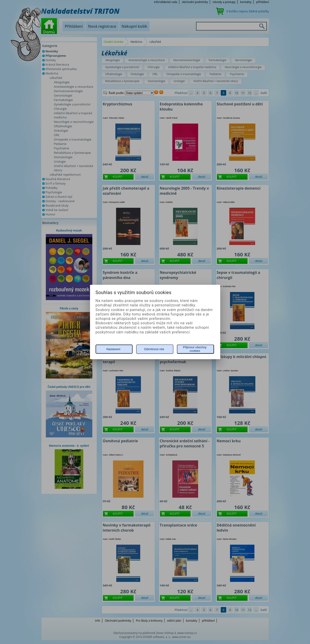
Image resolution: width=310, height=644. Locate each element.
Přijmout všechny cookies (195, 349)
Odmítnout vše (154, 349)
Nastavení (113, 349)
